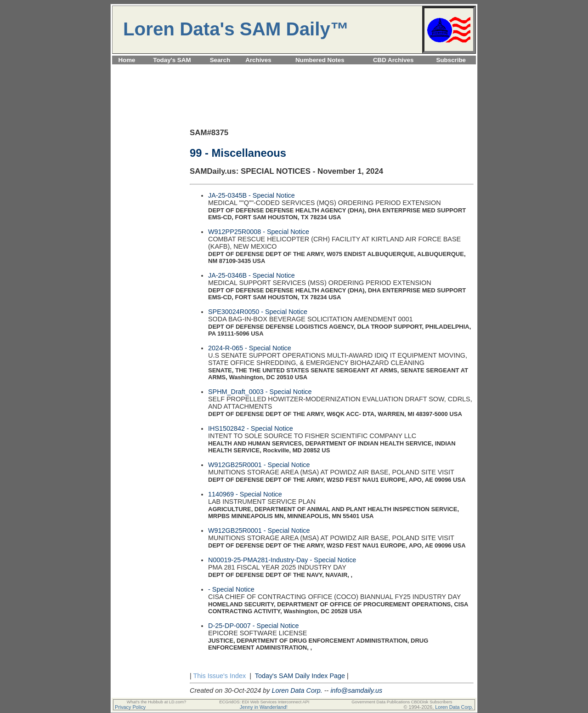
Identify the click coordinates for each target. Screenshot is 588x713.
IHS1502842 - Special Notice (251, 428)
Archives (258, 60)
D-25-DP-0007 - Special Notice (254, 626)
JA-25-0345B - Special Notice (252, 195)
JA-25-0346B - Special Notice (252, 275)
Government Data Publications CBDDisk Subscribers (402, 702)
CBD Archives (393, 60)
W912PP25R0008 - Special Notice (259, 232)
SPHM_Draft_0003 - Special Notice (260, 392)
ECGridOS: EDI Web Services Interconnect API (264, 702)
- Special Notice (231, 589)
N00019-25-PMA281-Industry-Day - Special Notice (282, 560)
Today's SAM (172, 60)
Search (220, 60)
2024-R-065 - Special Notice (250, 348)
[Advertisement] (294, 70)
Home (127, 60)
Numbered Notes (320, 60)
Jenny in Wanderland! (264, 707)
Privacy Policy (130, 707)
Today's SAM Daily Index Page (300, 676)
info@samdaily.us (356, 690)
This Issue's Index (219, 676)
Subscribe (451, 60)
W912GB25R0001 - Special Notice (259, 465)
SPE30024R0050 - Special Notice (258, 312)
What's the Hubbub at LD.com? (157, 702)
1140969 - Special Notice (245, 494)
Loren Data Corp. (297, 690)
